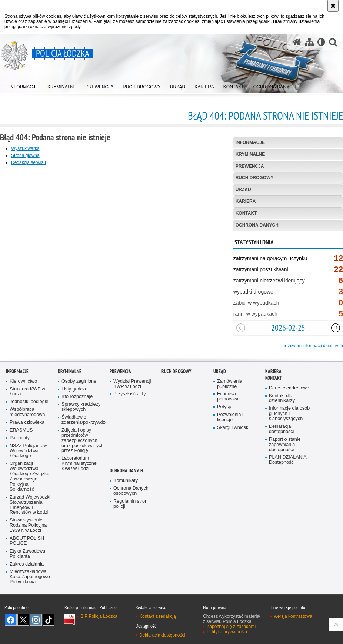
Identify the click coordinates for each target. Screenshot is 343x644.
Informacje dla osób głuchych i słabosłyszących (289, 447)
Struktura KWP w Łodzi (27, 425)
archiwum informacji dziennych (313, 346)
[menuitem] (24, 85)
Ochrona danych (257, 225)
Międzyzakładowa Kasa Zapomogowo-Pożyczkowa (31, 611)
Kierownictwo (23, 415)
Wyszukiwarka (25, 148)
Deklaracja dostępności (281, 463)
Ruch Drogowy (255, 178)
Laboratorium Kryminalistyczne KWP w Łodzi (79, 497)
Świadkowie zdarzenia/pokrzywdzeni (83, 454)
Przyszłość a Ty (129, 428)
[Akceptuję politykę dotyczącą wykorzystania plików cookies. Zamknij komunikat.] (333, 6)
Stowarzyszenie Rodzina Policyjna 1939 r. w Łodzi (28, 559)
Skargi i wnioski (233, 461)
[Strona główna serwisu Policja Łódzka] (297, 42)
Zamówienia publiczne (230, 417)
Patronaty (20, 471)
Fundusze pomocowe (228, 430)
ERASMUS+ (23, 464)
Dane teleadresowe (289, 421)
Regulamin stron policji (130, 537)
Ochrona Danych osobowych (131, 525)
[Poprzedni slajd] (241, 328)
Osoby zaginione (79, 415)
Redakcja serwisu (29, 162)
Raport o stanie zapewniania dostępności (285, 478)
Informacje (250, 142)
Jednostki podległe (29, 435)
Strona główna (25, 155)
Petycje (225, 441)
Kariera (246, 201)
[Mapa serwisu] (309, 42)
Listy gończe (74, 422)
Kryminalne (250, 154)
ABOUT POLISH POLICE (27, 575)
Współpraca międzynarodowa (27, 446)
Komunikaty (126, 514)
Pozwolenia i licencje (230, 451)
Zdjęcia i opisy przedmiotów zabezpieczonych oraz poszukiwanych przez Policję (83, 474)
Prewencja (250, 166)
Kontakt (246, 213)
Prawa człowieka (27, 456)
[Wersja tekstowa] (321, 42)
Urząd (243, 189)
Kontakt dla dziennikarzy (282, 432)
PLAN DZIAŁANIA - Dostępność (289, 494)
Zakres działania (27, 598)
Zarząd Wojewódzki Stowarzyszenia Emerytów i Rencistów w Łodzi (30, 538)
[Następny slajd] (336, 328)
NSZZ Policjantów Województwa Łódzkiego (28, 484)
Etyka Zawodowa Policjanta (27, 587)
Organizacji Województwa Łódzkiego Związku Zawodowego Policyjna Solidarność (29, 510)
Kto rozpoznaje (77, 430)
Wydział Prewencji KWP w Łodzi (132, 417)
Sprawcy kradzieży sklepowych (81, 441)
